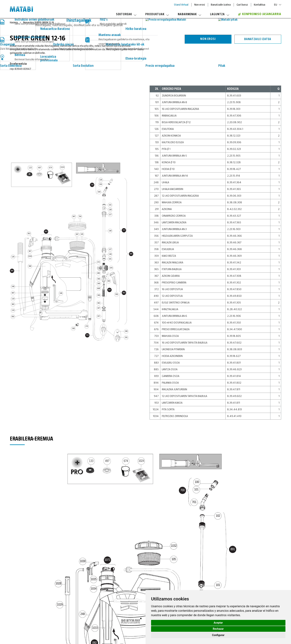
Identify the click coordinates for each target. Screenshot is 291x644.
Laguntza (220, 14)
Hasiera (14, 22)
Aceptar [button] (218, 623)
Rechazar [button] (218, 629)
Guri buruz (242, 5)
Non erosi (200, 5)
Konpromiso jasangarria (260, 14)
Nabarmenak (189, 14)
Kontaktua (260, 5)
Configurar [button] (218, 635)
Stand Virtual (181, 5)
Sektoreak (126, 14)
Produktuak (157, 14)
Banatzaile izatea (221, 5)
